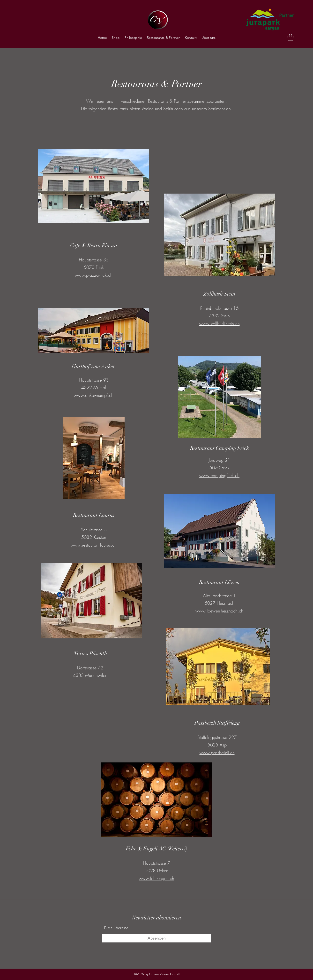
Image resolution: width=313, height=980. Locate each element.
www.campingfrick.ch (219, 475)
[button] (291, 37)
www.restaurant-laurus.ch (94, 545)
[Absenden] (156, 938)
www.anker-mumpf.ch (94, 395)
